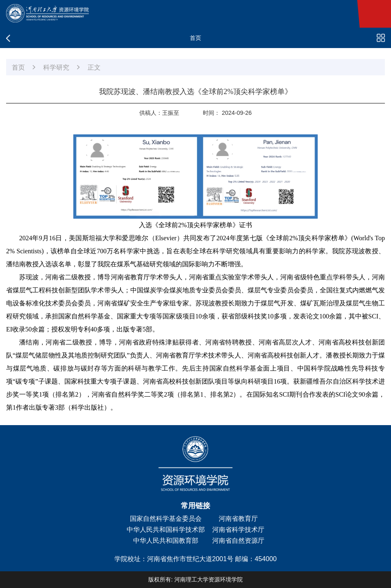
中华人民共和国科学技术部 (166, 529)
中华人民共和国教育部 (166, 540)
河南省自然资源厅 (238, 540)
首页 (18, 67)
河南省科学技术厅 (238, 529)
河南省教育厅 (238, 518)
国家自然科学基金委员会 (166, 518)
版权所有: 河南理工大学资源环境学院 (195, 579)
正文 (94, 67)
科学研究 (56, 67)
